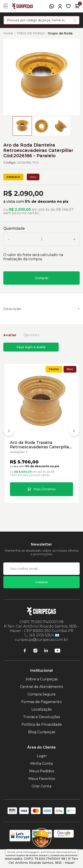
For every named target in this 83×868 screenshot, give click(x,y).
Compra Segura (41, 694)
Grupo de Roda (60, 33)
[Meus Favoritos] (68, 6)
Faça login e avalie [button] (31, 347)
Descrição (12, 309)
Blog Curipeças (42, 732)
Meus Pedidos (42, 771)
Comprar (42, 278)
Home (8, 33)
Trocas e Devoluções (41, 717)
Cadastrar (42, 582)
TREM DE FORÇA (30, 33)
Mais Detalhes (45, 489)
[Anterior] (9, 432)
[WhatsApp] (52, 6)
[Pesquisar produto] (75, 20)
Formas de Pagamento (41, 702)
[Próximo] (74, 432)
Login (42, 756)
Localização (42, 709)
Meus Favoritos (42, 779)
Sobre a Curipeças (41, 679)
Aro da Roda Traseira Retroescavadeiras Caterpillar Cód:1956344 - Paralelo (40, 445)
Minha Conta (41, 764)
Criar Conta (41, 786)
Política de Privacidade (42, 724)
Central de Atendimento (41, 687)
